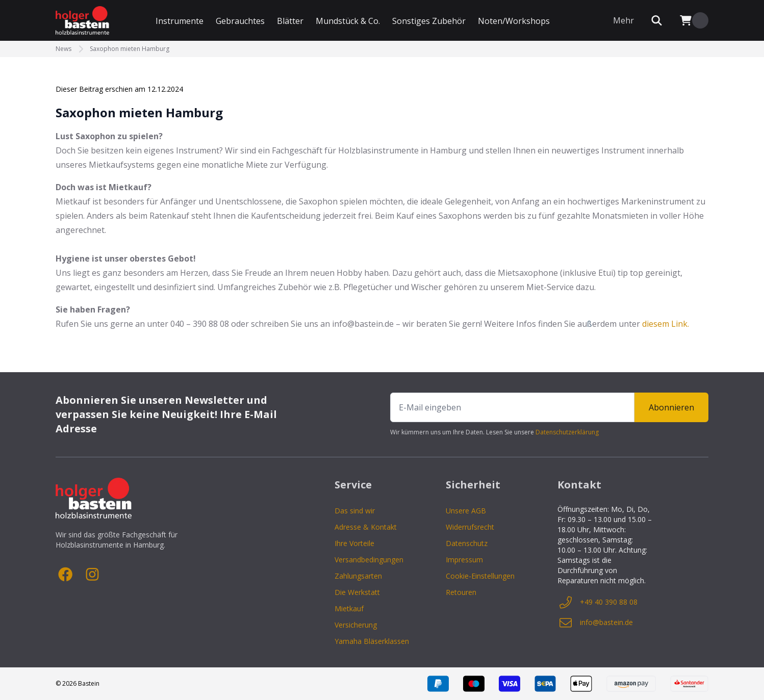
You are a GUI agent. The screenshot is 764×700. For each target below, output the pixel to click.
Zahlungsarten (358, 576)
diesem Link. (666, 324)
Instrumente (180, 21)
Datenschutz (467, 543)
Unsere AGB (466, 511)
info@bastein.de (595, 623)
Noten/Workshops (514, 21)
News (63, 49)
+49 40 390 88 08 (597, 602)
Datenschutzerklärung (567, 432)
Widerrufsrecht (470, 527)
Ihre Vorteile (354, 543)
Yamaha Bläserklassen (372, 641)
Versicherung (356, 625)
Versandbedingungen (369, 560)
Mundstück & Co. (348, 21)
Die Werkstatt (357, 592)
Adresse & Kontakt (366, 527)
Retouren (461, 592)
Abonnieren (671, 407)
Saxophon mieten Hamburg (130, 49)
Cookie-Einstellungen (480, 576)
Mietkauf (349, 608)
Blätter (290, 21)
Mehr (623, 20)
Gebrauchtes (240, 21)
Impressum (464, 560)
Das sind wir (355, 511)
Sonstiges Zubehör (429, 21)
